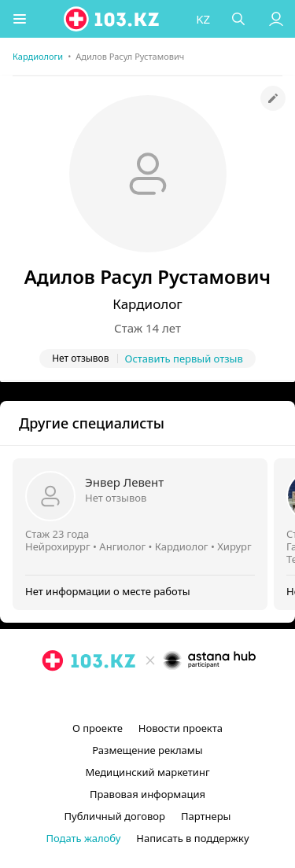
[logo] (112, 19)
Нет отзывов (116, 498)
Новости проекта (181, 728)
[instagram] (124, 697)
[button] (20, 19)
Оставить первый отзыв (184, 359)
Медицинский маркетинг (147, 772)
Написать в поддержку (192, 838)
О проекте (98, 728)
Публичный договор (115, 816)
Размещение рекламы (147, 750)
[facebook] (149, 697)
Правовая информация (147, 794)
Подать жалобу (83, 838)
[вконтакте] (175, 697)
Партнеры (206, 816)
